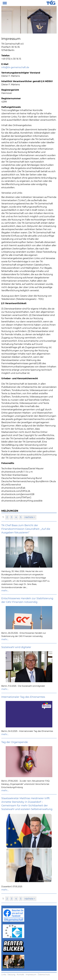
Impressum (31, 975)
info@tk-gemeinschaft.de (15, 67)
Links (4, 975)
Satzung (11, 975)
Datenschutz (44, 975)
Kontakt (21, 975)
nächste (29, 517)
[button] (5, 3)
